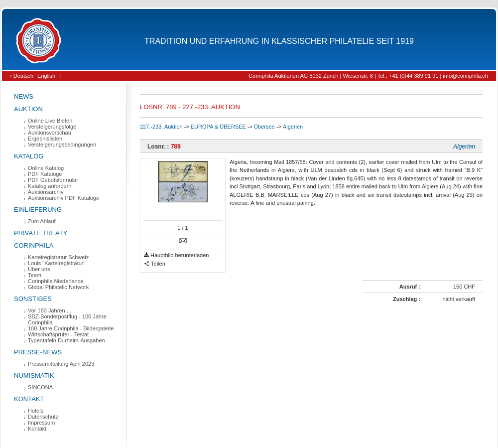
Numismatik (34, 375)
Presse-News (38, 352)
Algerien (293, 127)
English (46, 76)
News (24, 96)
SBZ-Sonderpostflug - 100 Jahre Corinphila (67, 319)
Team (35, 275)
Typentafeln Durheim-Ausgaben (66, 340)
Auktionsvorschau (50, 133)
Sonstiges (33, 299)
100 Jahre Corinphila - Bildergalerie (71, 328)
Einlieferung (38, 210)
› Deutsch (22, 76)
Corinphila (34, 245)
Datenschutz (43, 417)
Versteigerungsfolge (52, 127)
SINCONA (40, 387)
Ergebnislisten (45, 139)
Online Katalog (46, 168)
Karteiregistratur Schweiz (58, 257)
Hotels (36, 411)
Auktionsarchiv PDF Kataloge (63, 198)
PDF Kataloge (45, 174)
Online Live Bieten (50, 121)
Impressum (41, 423)
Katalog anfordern (50, 186)
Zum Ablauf (42, 221)
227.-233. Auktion (161, 127)
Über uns (39, 269)
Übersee (264, 127)
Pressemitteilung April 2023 (61, 364)
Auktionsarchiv (46, 192)
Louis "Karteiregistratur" (57, 263)
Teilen (155, 264)
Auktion (28, 109)
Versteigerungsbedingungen (62, 145)
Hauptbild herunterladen (176, 255)
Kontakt (29, 399)
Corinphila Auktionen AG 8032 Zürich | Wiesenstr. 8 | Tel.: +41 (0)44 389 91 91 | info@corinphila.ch (368, 76)
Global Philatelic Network (58, 287)
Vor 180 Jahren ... (50, 310)
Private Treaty (41, 233)
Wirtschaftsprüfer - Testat (58, 334)
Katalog (29, 156)
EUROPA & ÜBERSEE (218, 127)
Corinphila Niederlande (56, 281)
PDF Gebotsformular (53, 180)
